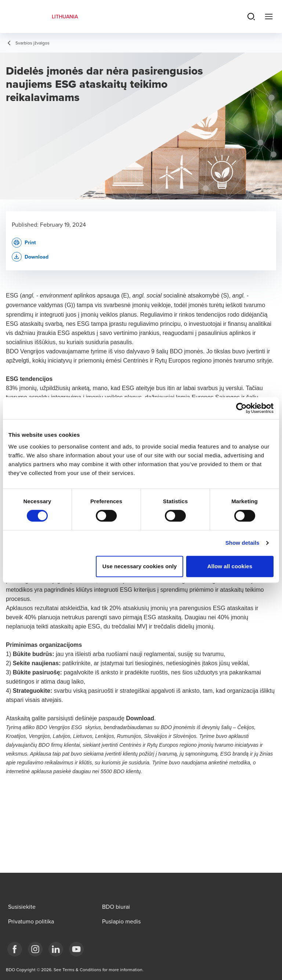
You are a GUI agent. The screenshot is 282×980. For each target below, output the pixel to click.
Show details (243, 543)
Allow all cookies (230, 566)
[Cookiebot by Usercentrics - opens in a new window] (241, 408)
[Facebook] (15, 949)
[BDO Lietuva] (76, 949)
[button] (30, 257)
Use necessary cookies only (140, 566)
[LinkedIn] (56, 949)
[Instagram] (35, 949)
